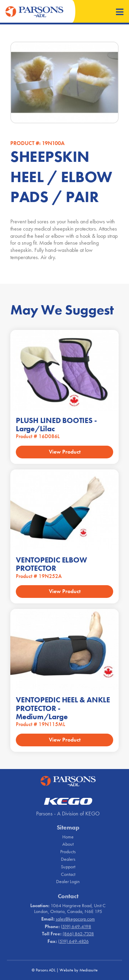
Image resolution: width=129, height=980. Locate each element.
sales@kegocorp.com (75, 919)
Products (68, 851)
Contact (68, 874)
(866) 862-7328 (78, 934)
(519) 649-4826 (73, 941)
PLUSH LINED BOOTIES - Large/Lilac (56, 425)
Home (68, 837)
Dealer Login (68, 881)
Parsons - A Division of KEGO (68, 814)
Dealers (68, 859)
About (68, 844)
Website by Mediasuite (79, 970)
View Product (65, 452)
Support (68, 867)
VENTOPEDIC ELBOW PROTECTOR (51, 564)
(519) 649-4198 (76, 926)
